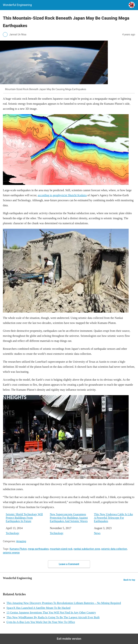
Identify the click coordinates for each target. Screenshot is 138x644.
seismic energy (11, 553)
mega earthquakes (38, 549)
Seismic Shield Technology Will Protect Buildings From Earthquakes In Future (24, 518)
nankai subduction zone (87, 549)
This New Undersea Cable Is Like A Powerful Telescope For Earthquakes (113, 518)
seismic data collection (114, 549)
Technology (12, 533)
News (97, 533)
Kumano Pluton (18, 549)
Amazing (21, 541)
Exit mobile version (69, 639)
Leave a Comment (69, 564)
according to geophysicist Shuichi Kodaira (62, 195)
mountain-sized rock (61, 549)
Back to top (129, 580)
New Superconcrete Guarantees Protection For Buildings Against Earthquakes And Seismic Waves (69, 518)
